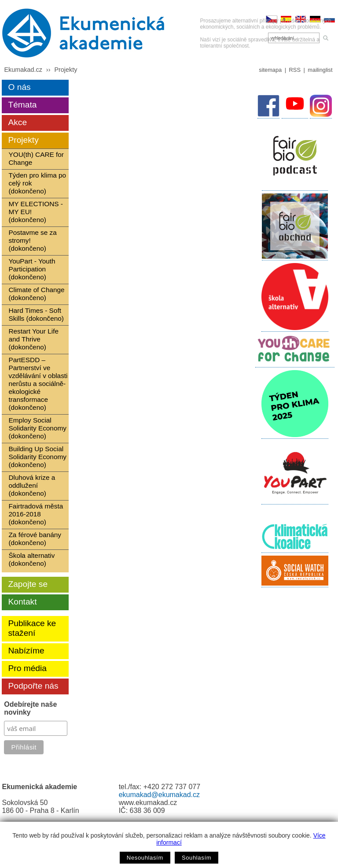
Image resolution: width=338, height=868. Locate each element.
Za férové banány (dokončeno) (35, 539)
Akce (17, 122)
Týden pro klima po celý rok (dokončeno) (37, 183)
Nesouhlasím (145, 858)
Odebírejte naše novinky (30, 708)
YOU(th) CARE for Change (36, 158)
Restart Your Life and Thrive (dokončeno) (33, 339)
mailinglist (320, 70)
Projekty (66, 70)
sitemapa (270, 70)
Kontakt (22, 602)
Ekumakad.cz (23, 70)
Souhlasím (197, 858)
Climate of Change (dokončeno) (36, 294)
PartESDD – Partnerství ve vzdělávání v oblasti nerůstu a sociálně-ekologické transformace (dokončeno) (38, 384)
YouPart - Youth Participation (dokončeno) (32, 269)
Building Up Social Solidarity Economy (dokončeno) (37, 457)
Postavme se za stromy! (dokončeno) (32, 240)
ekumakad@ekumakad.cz (159, 795)
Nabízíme (26, 651)
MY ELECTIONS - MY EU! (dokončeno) (35, 212)
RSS (295, 70)
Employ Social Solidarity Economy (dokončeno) (37, 428)
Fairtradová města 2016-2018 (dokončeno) (36, 514)
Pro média (27, 668)
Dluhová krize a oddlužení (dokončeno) (32, 485)
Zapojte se (28, 584)
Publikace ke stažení (32, 628)
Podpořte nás (33, 686)
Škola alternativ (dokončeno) (31, 559)
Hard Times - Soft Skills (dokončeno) (36, 314)
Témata (22, 105)
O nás (19, 87)
